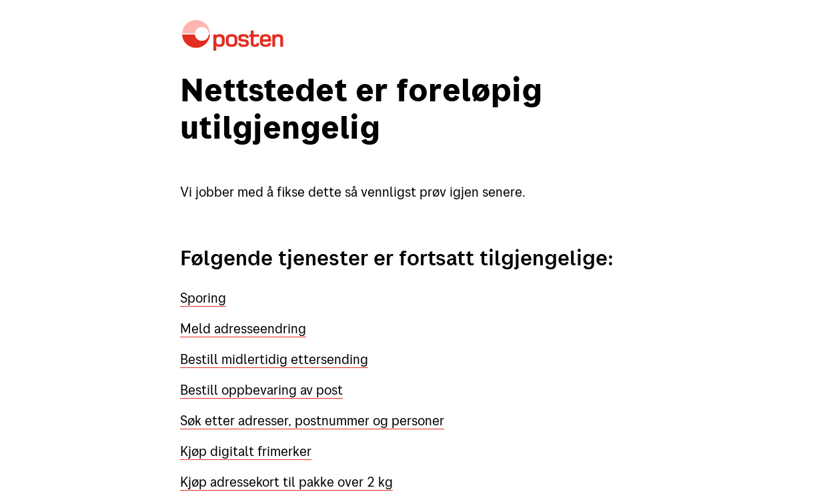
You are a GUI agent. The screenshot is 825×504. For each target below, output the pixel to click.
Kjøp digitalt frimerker (246, 451)
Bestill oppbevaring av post (261, 390)
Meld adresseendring (243, 328)
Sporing (203, 298)
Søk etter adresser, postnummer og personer (312, 420)
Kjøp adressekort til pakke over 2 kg (286, 482)
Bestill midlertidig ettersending (274, 359)
